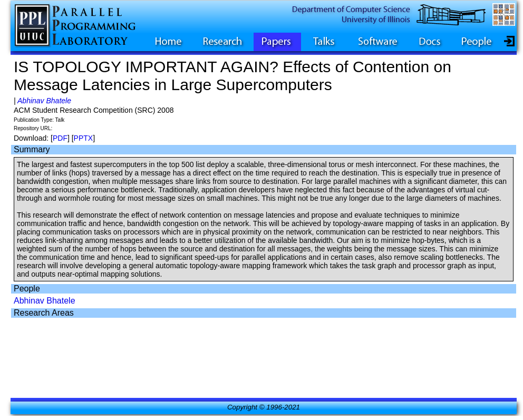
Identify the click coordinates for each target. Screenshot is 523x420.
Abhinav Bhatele (44, 101)
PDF (60, 138)
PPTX (84, 138)
